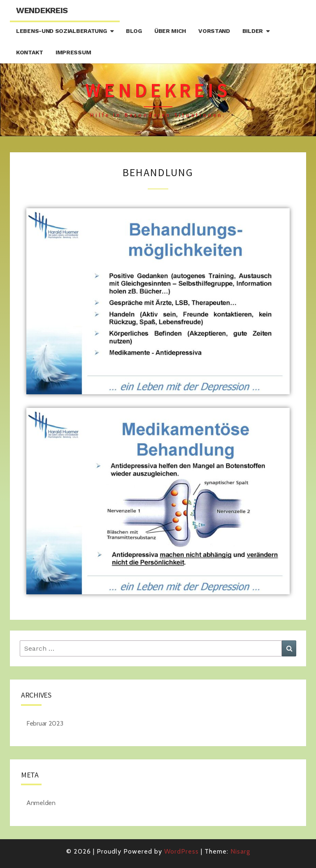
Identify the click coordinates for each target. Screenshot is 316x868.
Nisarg (240, 851)
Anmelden (41, 803)
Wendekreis (42, 10)
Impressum (73, 52)
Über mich (170, 31)
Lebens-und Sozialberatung (62, 31)
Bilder (253, 31)
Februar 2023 (45, 723)
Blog (134, 31)
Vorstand (214, 31)
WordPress (181, 851)
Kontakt (30, 52)
